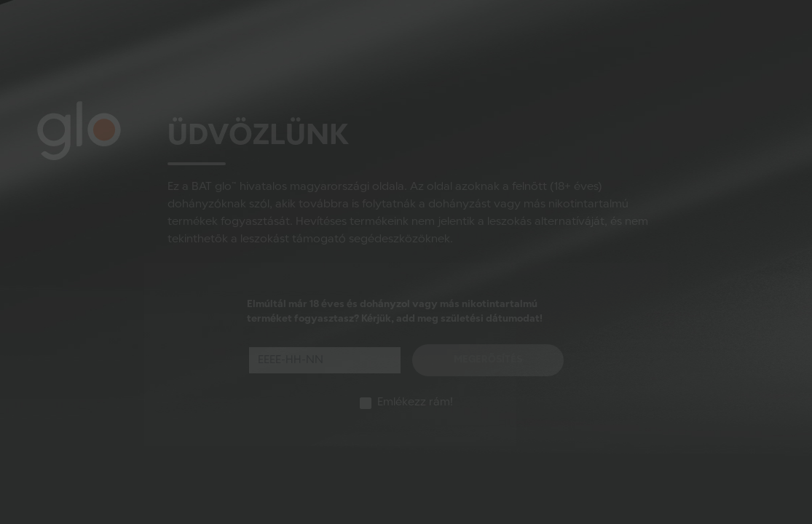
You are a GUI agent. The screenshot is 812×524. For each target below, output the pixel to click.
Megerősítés (488, 360)
